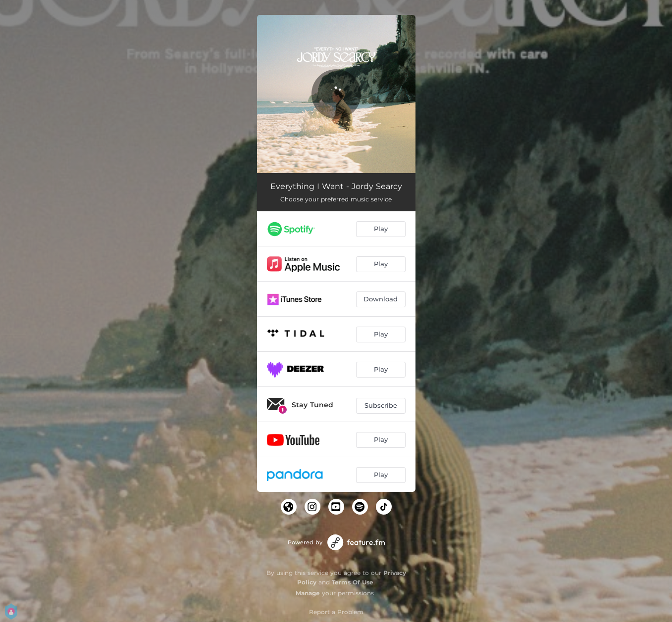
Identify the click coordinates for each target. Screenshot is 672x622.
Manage (308, 593)
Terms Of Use (353, 582)
